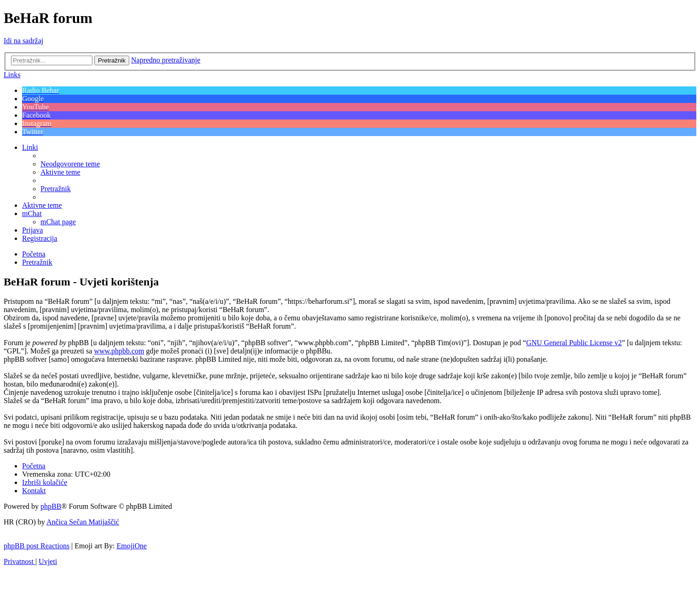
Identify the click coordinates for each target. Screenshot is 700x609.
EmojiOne (132, 546)
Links (12, 75)
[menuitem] (70, 164)
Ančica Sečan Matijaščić (83, 522)
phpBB (51, 506)
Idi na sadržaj (23, 41)
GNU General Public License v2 (574, 343)
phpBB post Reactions (37, 546)
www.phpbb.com (119, 351)
